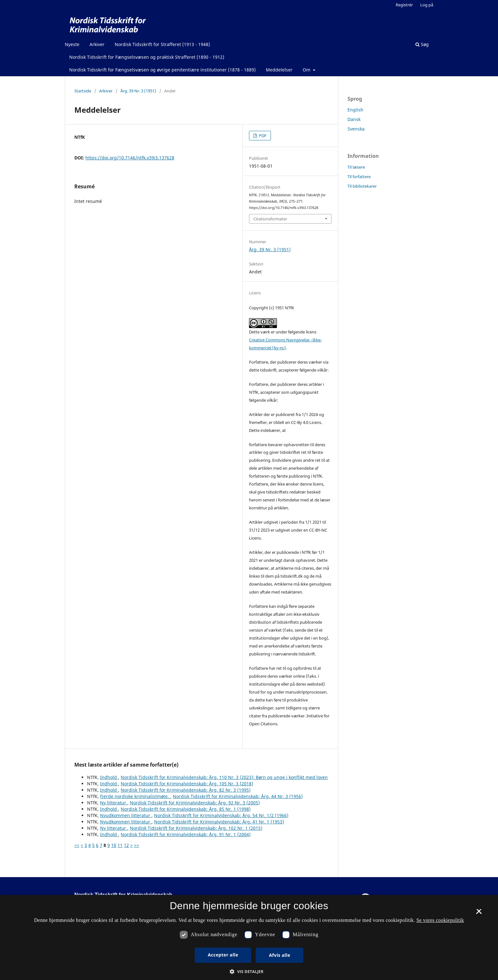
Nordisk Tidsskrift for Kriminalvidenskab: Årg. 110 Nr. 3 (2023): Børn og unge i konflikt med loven (224, 777)
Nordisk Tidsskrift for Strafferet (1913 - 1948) (162, 44)
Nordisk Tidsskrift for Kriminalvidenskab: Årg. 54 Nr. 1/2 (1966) (221, 815)
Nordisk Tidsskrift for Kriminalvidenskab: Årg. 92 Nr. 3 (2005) (195, 803)
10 (114, 845)
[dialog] (249, 937)
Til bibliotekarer (362, 186)
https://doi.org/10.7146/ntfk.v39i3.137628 (130, 158)
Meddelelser (279, 70)
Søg (422, 44)
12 (126, 845)
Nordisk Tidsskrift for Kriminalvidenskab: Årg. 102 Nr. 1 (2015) (196, 828)
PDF (262, 136)
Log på (427, 5)
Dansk (354, 119)
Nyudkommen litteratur (126, 815)
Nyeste (72, 44)
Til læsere (356, 167)
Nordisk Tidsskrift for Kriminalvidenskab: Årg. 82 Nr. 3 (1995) (186, 790)
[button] (249, 972)
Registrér (404, 5)
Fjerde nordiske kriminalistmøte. (135, 796)
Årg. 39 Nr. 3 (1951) (138, 91)
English (355, 110)
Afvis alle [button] (280, 955)
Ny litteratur (114, 803)
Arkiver (97, 44)
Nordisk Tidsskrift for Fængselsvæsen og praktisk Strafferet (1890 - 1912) (147, 57)
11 (120, 845)
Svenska (356, 129)
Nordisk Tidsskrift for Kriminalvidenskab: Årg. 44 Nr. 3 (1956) (238, 796)
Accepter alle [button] (223, 955)
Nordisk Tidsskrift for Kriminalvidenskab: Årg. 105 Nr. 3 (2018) (187, 784)
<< (77, 845)
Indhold (109, 777)
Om (307, 70)
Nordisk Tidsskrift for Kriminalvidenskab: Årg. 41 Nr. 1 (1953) (219, 822)
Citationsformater (270, 219)
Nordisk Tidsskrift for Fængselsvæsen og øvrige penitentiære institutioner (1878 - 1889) (162, 70)
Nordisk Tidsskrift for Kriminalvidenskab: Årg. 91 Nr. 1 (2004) (186, 834)
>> (137, 845)
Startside (83, 91)
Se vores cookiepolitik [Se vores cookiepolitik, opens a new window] (440, 920)
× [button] (479, 914)
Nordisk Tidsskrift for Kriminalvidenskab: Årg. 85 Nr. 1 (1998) (186, 809)
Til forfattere (359, 177)
